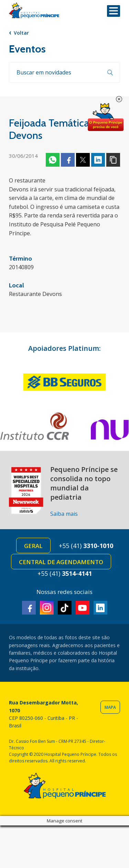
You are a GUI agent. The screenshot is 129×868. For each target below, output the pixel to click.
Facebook (68, 160)
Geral (33, 546)
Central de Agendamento (61, 562)
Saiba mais (64, 514)
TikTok (65, 608)
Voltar (21, 33)
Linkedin (98, 160)
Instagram (47, 608)
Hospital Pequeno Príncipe (34, 10)
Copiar (113, 160)
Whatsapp (53, 160)
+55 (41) (86, 546)
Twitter (83, 160)
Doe (106, 117)
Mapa (110, 707)
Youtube (83, 608)
